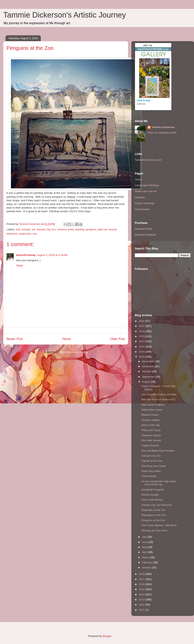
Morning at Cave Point (154, 531)
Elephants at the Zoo (153, 510)
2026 (142, 321)
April (145, 552)
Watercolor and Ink (146, 191)
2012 (142, 605)
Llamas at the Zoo (152, 461)
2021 (142, 347)
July (145, 537)
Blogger (107, 636)
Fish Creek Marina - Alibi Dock (159, 525)
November (149, 366)
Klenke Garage (150, 495)
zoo (35, 234)
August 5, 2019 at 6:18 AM (52, 255)
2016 (142, 584)
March (146, 557)
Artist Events (142, 209)
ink (34, 229)
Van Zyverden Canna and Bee (159, 394)
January (147, 567)
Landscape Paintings (147, 185)
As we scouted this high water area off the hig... (159, 483)
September (149, 377)
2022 (142, 341)
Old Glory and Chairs (153, 466)
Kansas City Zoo (46, 229)
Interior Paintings (145, 203)
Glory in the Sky (151, 425)
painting (80, 229)
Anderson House (151, 435)
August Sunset (150, 445)
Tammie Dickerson (163, 127)
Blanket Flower (150, 415)
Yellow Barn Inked (152, 410)
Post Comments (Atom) (74, 352)
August (147, 382)
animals (26, 229)
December (149, 361)
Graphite (140, 197)
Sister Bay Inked (151, 471)
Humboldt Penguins (153, 490)
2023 (142, 336)
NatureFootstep (26, 255)
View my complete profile (162, 133)
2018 (142, 574)
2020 (142, 352)
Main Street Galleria (153, 405)
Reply (20, 266)
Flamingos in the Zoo (153, 515)
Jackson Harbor (150, 420)
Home (66, 339)
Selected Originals (145, 235)
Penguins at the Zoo (153, 520)
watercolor (25, 234)
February (148, 562)
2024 (142, 331)
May (145, 547)
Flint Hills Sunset (151, 440)
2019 (142, 357)
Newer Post (15, 339)
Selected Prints (144, 229)
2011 (142, 610)
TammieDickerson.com (148, 160)
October (147, 371)
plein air (102, 229)
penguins (91, 229)
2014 (142, 594)
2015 (142, 589)
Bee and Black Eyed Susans (158, 451)
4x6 (18, 229)
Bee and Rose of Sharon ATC (158, 399)
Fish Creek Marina (152, 500)
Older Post (117, 339)
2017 (142, 579)
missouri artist (65, 229)
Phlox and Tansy (151, 430)
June (145, 542)
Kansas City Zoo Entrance (157, 505)
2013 (142, 600)
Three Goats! (149, 476)
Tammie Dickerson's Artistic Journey (65, 15)
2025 (142, 326)
